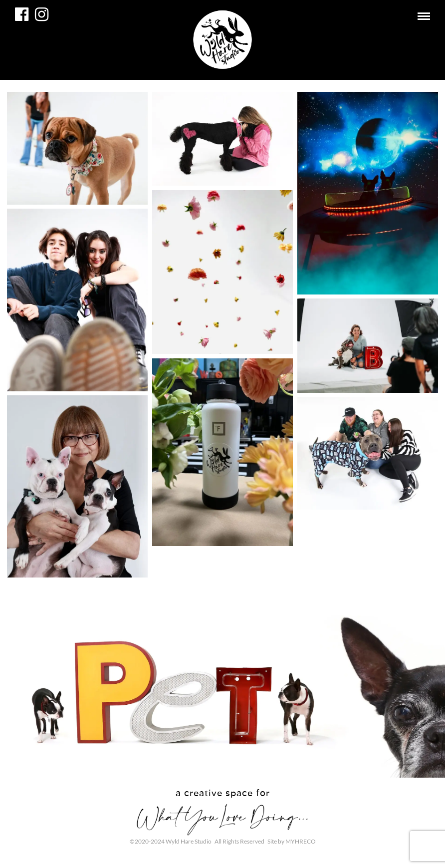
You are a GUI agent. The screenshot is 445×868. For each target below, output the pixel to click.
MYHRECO (301, 841)
